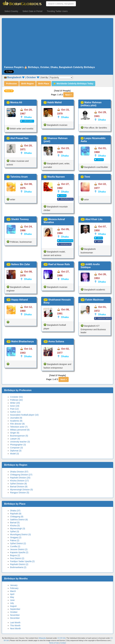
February (14, 588)
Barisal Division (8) (19, 487)
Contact (63, 643)
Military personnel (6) (20, 430)
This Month (15, 625)
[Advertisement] (57, 42)
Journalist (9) (16, 418)
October (14, 612)
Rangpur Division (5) (20, 493)
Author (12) (15, 412)
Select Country (11, 11)
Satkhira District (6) (19, 520)
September (15, 609)
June (12, 600)
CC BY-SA (61, 638)
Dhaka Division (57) (19, 472)
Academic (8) (16, 421)
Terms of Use (54, 643)
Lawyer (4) (15, 439)
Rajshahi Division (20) (20, 478)
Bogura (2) (15, 555)
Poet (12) (14, 409)
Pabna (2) (15, 540)
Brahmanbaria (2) (18, 567)
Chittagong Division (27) (21, 475)
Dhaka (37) (15, 511)
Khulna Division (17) (19, 481)
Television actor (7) (19, 427)
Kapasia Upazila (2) (19, 552)
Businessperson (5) (19, 436)
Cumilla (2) (15, 546)
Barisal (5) (15, 523)
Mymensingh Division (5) (21, 490)
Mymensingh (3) (18, 529)
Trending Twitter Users (57, 11)
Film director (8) (17, 424)
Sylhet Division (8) (18, 484)
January (14, 585)
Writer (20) (15, 403)
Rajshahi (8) (16, 514)
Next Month (15, 628)
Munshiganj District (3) (20, 534)
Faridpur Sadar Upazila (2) (22, 561)
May (12, 597)
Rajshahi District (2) (19, 564)
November (15, 615)
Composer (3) (16, 448)
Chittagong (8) (17, 517)
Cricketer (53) (16, 397)
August (13, 606)
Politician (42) (16, 400)
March (13, 591)
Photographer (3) (18, 445)
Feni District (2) (17, 558)
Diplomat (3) (16, 451)
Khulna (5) (15, 526)
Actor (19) (15, 406)
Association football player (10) (24, 415)
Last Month (15, 623)
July (12, 603)
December (15, 618)
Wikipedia (42, 638)
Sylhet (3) (15, 531)
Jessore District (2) (19, 549)
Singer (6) (15, 433)
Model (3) (14, 454)
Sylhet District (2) (18, 543)
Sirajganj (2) (16, 537)
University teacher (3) (20, 442)
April (12, 594)
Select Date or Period (32, 11)
